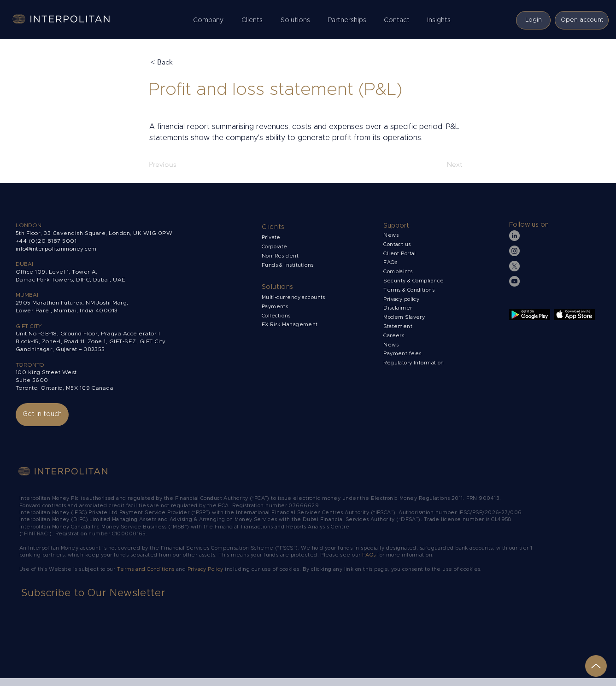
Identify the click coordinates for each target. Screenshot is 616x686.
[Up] (596, 666)
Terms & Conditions (410, 290)
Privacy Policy (205, 569)
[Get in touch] (42, 415)
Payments (275, 307)
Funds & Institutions (288, 265)
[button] (210, 20)
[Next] (439, 164)
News (391, 345)
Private (271, 237)
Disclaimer (398, 308)
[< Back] (181, 62)
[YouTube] (514, 281)
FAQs (390, 262)
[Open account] (582, 20)
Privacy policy (402, 299)
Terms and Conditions (147, 569)
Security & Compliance (414, 281)
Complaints (399, 272)
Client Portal (400, 254)
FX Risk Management (290, 325)
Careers (394, 336)
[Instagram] (514, 251)
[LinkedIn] (514, 236)
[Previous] (179, 164)
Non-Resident (280, 256)
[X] (514, 266)
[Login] (533, 20)
